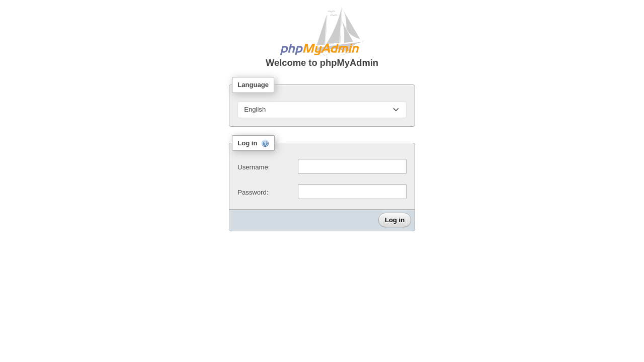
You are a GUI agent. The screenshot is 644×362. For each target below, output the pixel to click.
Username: (254, 167)
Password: (253, 192)
